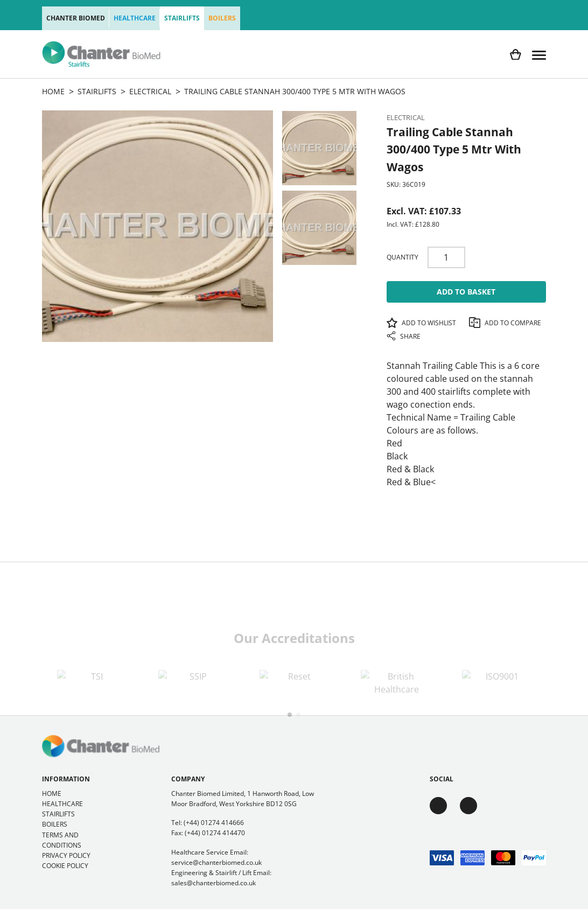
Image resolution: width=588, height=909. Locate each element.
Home (52, 793)
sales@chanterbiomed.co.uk (213, 883)
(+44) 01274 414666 (214, 823)
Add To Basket (466, 292)
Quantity (402, 257)
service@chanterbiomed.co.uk (216, 862)
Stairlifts (182, 18)
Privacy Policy (66, 855)
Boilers (222, 18)
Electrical (406, 117)
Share (404, 336)
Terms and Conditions (62, 840)
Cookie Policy (65, 866)
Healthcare (135, 18)
